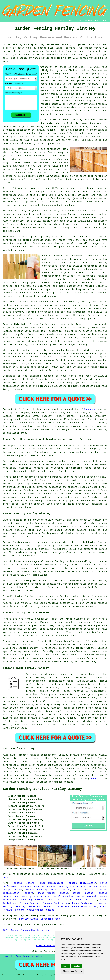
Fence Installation (59, 900)
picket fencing (61, 341)
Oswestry (89, 409)
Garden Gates (97, 886)
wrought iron (72, 331)
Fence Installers (86, 900)
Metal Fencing (61, 890)
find (13, 755)
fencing (82, 345)
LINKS (70, 21)
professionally (69, 114)
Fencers (26, 886)
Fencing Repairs (23, 883)
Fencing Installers (28, 907)
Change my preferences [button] (72, 971)
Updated (39, 956)
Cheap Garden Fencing (53, 893)
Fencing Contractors (72, 886)
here (94, 779)
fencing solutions (84, 305)
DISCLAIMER (101, 21)
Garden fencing (39, 324)
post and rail (84, 341)
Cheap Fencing (12, 890)
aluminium (55, 331)
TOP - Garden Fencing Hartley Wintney (27, 930)
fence (23, 641)
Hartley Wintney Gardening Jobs (39, 919)
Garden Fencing (83, 893)
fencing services (39, 718)
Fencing (39, 886)
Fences (51, 886)
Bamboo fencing (13, 520)
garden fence (86, 45)
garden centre (86, 81)
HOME (63, 21)
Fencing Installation (82, 883)
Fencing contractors (16, 289)
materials (94, 84)
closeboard (87, 338)
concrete (64, 328)
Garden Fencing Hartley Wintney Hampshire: (31, 45)
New (12, 956)
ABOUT (79, 21)
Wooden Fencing (36, 890)
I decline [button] (76, 966)
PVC (104, 328)
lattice (31, 341)
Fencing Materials (15, 324)
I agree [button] (66, 966)
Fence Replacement (51, 883)
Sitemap (5, 956)
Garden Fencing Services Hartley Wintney (42, 789)
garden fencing (89, 58)
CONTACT (89, 21)
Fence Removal (87, 896)
